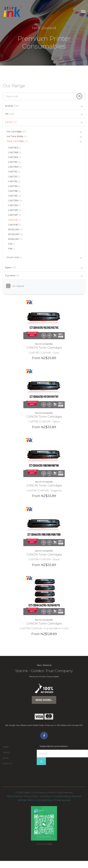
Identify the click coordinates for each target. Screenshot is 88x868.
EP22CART (15, 230)
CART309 (15, 157)
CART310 (15, 162)
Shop (6, 747)
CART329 (15, 210)
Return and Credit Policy (40, 800)
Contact (8, 764)
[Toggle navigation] (83, 12)
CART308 (15, 152)
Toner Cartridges (18, 141)
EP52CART (15, 239)
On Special (16, 286)
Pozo (49, 844)
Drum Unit (14, 257)
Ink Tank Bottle (17, 136)
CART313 (14, 177)
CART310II (15, 167)
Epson (11, 267)
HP (10, 114)
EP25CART (16, 234)
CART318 (14, 191)
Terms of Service (15, 796)
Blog (6, 758)
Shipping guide (62, 800)
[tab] (44, 106)
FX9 (12, 249)
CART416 (14, 220)
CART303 (15, 148)
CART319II (15, 201)
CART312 (14, 172)
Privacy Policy (31, 796)
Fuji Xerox (12, 276)
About (7, 753)
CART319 (15, 196)
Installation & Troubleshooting (55, 796)
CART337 (14, 215)
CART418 (14, 225)
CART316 (14, 186)
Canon (11, 122)
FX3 (12, 244)
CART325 (14, 205)
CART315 (14, 181)
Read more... (44, 700)
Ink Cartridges (16, 132)
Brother (12, 106)
